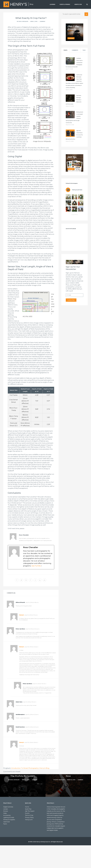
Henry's (22, 615)
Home (27, 807)
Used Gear (7, 822)
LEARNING (52, 4)
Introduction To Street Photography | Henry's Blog (30, 768)
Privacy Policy (29, 817)
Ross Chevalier (23, 21)
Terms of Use (29, 815)
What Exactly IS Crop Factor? (31, 18)
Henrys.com (29, 820)
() (32, 602)
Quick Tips (28, 809)
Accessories (7, 815)
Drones (6, 811)
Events (27, 813)
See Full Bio (36, 566)
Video (5, 813)
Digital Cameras (8, 807)
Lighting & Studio (9, 817)
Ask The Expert (30, 811)
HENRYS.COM (78, 4)
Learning (42, 21)
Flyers (5, 824)
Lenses (6, 809)
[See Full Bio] (42, 566)
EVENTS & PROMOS (65, 4)
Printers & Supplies (9, 820)
